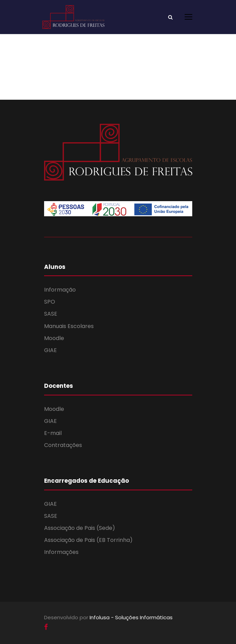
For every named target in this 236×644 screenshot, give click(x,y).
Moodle (54, 338)
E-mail (53, 433)
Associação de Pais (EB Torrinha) (88, 540)
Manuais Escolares (69, 326)
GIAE (50, 350)
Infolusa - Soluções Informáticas (131, 617)
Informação (60, 290)
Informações (61, 552)
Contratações (63, 445)
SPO (50, 302)
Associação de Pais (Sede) (80, 528)
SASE (51, 314)
